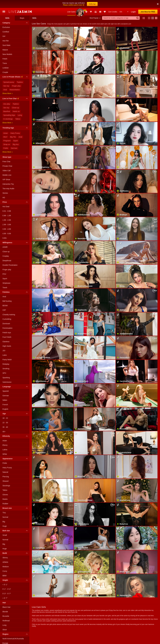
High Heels (7, 338)
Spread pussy (9, 74)
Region (16, 626)
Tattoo (18, 111)
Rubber (5, 496)
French (5, 397)
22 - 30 (5, 415)
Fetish (5, 51)
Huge (5, 518)
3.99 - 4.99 (7, 221)
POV (4, 266)
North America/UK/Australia (13, 631)
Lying (20, 107)
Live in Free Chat (16, 91)
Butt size (16, 523)
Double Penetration (10, 257)
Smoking (6, 361)
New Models (79, 4)
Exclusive (6, 19)
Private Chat (7, 158)
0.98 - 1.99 (7, 208)
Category (16, 15)
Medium (6, 559)
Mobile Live (7, 167)
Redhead (6, 613)
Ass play (7, 96)
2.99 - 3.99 (7, 217)
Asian (6, 125)
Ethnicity (16, 428)
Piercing (6, 469)
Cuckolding (7, 311)
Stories (5, 185)
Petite (5, 455)
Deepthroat (7, 253)
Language (16, 379)
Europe (5, 635)
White (5, 446)
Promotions (86, 4)
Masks (5, 491)
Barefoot (7, 103)
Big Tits (13, 129)
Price (16, 194)
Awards (83, 4)
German (14, 140)
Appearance (16, 451)
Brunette (6, 608)
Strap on (7, 136)
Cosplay (6, 248)
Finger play (16, 78)
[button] (148, 10)
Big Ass (16, 136)
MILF (5, 129)
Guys (22, 10)
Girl (4, 28)
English (5, 401)
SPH (4, 365)
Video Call (6, 163)
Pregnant (7, 133)
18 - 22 (5, 410)
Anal (5, 82)
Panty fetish (7, 352)
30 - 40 (5, 419)
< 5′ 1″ (5, 577)
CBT (4, 302)
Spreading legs (9, 107)
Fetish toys (7, 325)
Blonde (5, 604)
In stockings (8, 111)
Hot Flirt (6, 33)
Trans (5, 55)
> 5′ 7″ (5, 590)
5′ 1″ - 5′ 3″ (7, 581)
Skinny (5, 550)
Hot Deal (6, 199)
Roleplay (6, 356)
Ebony (5, 437)
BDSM (5, 298)
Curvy (5, 563)
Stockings (6, 478)
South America (8, 640)
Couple (5, 64)
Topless (20, 74)
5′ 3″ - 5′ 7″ (7, 586)
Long (4, 617)
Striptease (6, 275)
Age (16, 406)
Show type (16, 149)
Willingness (16, 235)
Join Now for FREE (148, 4)
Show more (8, 85)
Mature (5, 42)
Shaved (5, 473)
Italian (5, 392)
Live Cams (71, 4)
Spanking (6, 370)
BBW (4, 568)
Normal (5, 509)
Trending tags (16, 120)
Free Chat (6, 154)
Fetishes (16, 284)
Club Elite (91, 4)
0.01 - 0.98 (7, 203)
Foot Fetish (7, 329)
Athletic (5, 554)
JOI (4, 343)
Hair (16, 595)
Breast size (16, 500)
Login (133, 4)
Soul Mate (6, 37)
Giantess (6, 334)
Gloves (5, 487)
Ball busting (7, 293)
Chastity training (9, 307)
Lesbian (6, 60)
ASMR (5, 239)
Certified (6, 24)
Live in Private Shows (16, 69)
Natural (5, 464)
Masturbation (15, 82)
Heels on (16, 103)
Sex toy (6, 78)
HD (4, 190)
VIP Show (6, 172)
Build (16, 545)
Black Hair (6, 599)
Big (4, 514)
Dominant (6, 316)
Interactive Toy (8, 176)
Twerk (5, 280)
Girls (7, 10)
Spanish (6, 383)
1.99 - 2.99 (7, 212)
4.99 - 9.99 (7, 226)
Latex (5, 347)
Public (6, 140)
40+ (4, 424)
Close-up (15, 100)
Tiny (4, 505)
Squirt (16, 133)
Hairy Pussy (15, 125)
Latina (5, 442)
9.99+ (5, 230)
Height (16, 572)
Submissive (7, 374)
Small (5, 527)
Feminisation (7, 320)
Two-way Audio (8, 181)
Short (5, 622)
